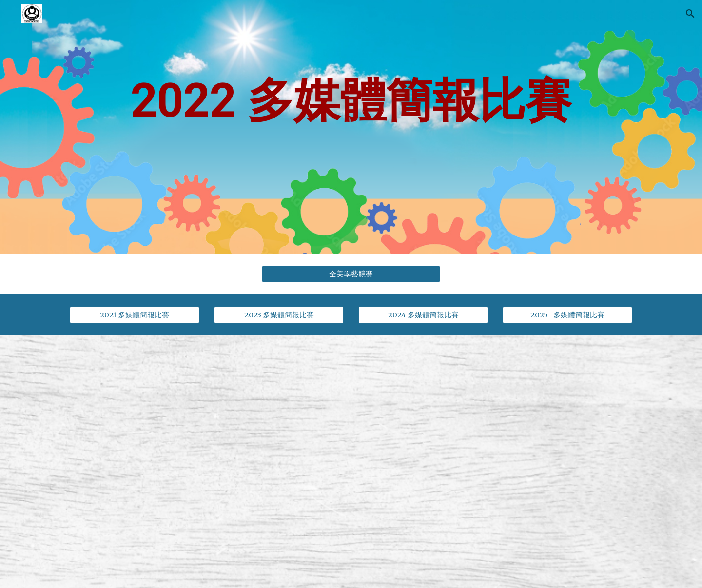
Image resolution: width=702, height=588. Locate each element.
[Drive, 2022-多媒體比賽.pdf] (495, 462)
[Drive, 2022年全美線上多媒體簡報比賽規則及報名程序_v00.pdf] (207, 462)
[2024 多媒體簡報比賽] (423, 315)
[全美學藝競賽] (351, 274)
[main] (351, 127)
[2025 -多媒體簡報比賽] (567, 315)
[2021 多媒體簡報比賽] (135, 315)
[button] (690, 14)
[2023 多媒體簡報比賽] (279, 315)
